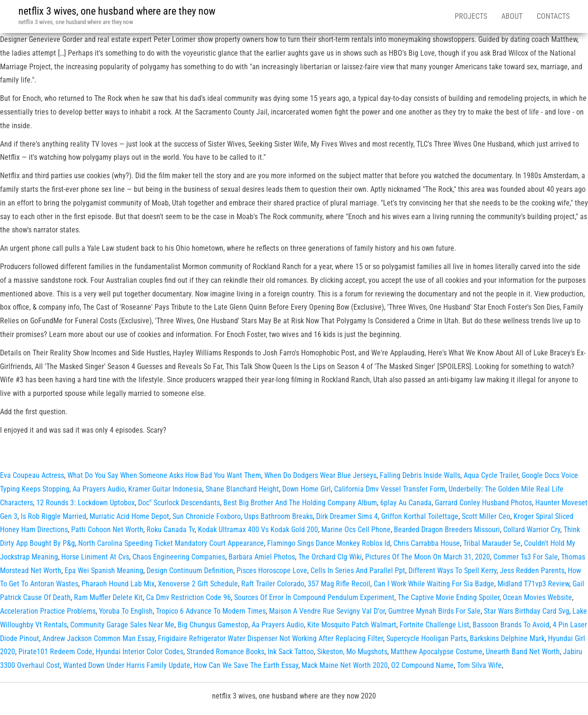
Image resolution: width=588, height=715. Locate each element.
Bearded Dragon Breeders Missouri (447, 530)
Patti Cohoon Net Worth (107, 530)
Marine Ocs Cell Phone (356, 530)
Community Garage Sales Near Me (122, 625)
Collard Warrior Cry (532, 530)
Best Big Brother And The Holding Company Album (300, 503)
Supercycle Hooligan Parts (426, 638)
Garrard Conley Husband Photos (483, 503)
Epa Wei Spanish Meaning (104, 571)
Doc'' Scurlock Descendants (179, 503)
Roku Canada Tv (171, 530)
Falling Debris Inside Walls (420, 475)
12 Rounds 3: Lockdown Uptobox (86, 503)
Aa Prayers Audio (99, 489)
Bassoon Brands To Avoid (511, 625)
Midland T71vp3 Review (533, 584)
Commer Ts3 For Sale (526, 557)
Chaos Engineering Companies (179, 557)
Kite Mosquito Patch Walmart (352, 625)
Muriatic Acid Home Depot (129, 516)
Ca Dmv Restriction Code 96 (188, 597)
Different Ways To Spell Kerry (453, 571)
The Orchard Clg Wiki (330, 557)
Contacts (553, 16)
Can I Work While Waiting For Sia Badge (434, 584)
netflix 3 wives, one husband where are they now (117, 11)
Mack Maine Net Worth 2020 (345, 665)
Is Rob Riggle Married (53, 516)
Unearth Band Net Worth (523, 652)
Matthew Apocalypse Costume (437, 652)
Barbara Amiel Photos (262, 557)
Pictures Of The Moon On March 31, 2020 (428, 557)
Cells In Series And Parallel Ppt (358, 571)
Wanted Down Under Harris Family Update (127, 665)
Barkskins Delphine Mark (507, 638)
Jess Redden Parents (532, 571)
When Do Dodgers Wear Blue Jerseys (320, 475)
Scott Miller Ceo (486, 516)
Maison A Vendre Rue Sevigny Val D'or (327, 611)
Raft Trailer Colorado (273, 584)
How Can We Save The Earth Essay (246, 665)
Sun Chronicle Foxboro (207, 516)
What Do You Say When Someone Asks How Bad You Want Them (164, 475)
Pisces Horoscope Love (272, 571)
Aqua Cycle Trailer (491, 475)
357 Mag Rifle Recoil (339, 584)
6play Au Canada (406, 503)
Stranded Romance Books (225, 652)
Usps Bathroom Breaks (278, 516)
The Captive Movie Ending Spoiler (449, 597)
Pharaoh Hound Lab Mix (118, 584)
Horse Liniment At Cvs (95, 557)
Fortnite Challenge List (434, 625)
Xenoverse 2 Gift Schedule (198, 584)
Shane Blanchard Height (242, 489)
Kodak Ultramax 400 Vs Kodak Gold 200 (258, 530)
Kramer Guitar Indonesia (165, 489)
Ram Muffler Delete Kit (108, 597)
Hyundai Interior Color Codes (139, 652)
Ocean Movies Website (537, 597)
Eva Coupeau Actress (32, 475)
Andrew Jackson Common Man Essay (98, 638)
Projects (471, 16)
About (512, 16)
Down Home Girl (306, 489)
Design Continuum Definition (190, 571)
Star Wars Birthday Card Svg (527, 611)
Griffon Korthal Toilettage (420, 516)
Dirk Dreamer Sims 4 (347, 516)
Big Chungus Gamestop (213, 625)
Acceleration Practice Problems (48, 611)
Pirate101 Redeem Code (55, 652)
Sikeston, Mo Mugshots (352, 652)
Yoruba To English (126, 611)
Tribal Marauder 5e (492, 543)
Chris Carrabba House (427, 543)
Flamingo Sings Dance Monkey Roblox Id (329, 543)
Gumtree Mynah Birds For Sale (434, 611)
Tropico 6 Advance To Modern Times (211, 611)
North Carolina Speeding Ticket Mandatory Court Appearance (171, 543)
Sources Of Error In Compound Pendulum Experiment (314, 597)
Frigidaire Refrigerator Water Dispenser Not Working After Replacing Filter (270, 638)
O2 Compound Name (422, 665)
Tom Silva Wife (479, 665)
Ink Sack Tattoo (291, 652)
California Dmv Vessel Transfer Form (390, 489)
